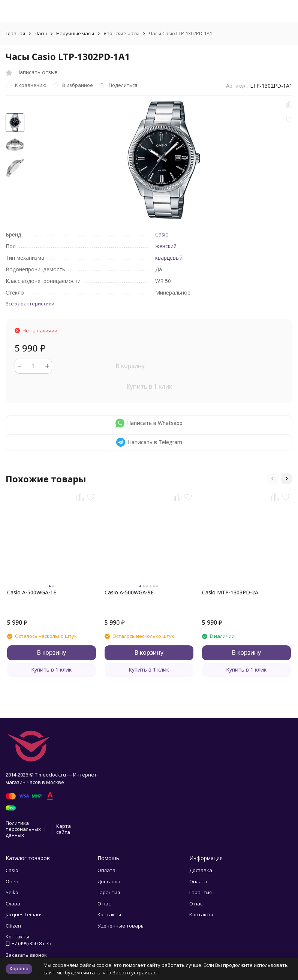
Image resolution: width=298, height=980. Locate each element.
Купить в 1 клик (149, 386)
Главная (15, 33)
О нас (104, 904)
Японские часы (121, 33)
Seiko (12, 892)
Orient (13, 881)
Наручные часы (75, 33)
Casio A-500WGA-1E (32, 592)
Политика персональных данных (23, 829)
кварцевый (169, 258)
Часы (41, 33)
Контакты (109, 914)
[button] (273, 479)
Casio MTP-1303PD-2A (230, 592)
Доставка (109, 881)
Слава (13, 904)
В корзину (130, 366)
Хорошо (19, 968)
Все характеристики (30, 304)
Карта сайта (64, 829)
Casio (162, 234)
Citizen (13, 926)
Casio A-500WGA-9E (129, 592)
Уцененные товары (121, 926)
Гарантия (109, 892)
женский (166, 246)
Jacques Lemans (24, 914)
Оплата (106, 870)
